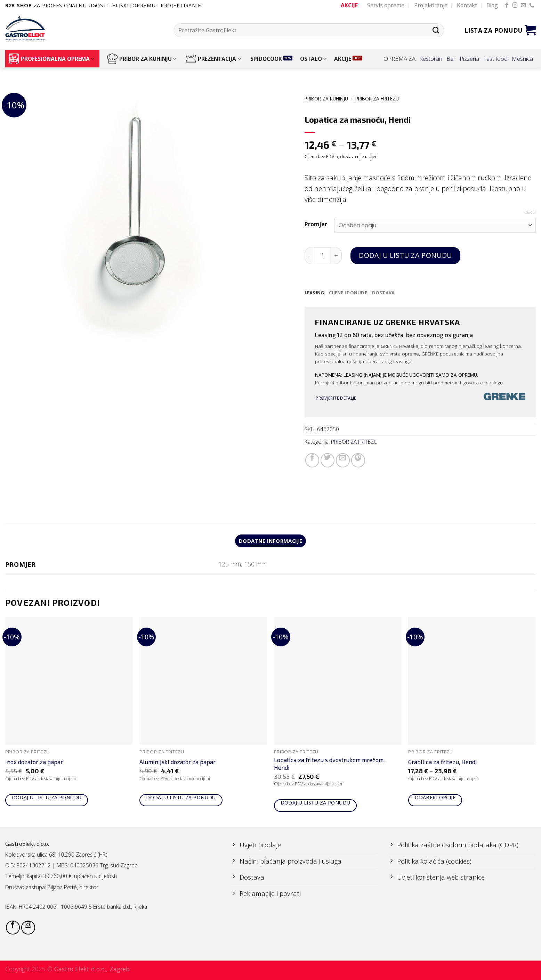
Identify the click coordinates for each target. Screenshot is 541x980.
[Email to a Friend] (343, 460)
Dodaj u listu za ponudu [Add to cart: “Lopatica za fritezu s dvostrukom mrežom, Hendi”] (316, 804)
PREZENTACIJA (213, 59)
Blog (492, 5)
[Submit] (436, 30)
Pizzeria (469, 59)
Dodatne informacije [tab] (271, 541)
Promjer (316, 224)
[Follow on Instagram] (515, 6)
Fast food (495, 59)
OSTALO (313, 59)
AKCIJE (343, 59)
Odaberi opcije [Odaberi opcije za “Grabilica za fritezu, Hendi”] (435, 798)
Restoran (431, 59)
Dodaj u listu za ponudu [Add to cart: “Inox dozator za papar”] (47, 798)
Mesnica (522, 59)
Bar (451, 59)
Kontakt (467, 5)
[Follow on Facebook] (507, 6)
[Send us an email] (523, 6)
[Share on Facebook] (312, 460)
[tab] (315, 293)
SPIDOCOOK (266, 59)
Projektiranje (431, 5)
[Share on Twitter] (328, 460)
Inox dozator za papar (34, 763)
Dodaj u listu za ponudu (405, 255)
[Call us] (532, 6)
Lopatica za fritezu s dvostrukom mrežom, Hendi (329, 765)
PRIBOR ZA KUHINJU (142, 59)
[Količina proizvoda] (322, 256)
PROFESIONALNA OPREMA (51, 59)
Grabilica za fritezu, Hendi (443, 763)
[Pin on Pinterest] (358, 460)
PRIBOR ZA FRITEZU (377, 99)
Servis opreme (386, 5)
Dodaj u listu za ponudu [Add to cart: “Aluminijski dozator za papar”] (181, 798)
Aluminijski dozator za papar (177, 763)
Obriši (530, 212)
